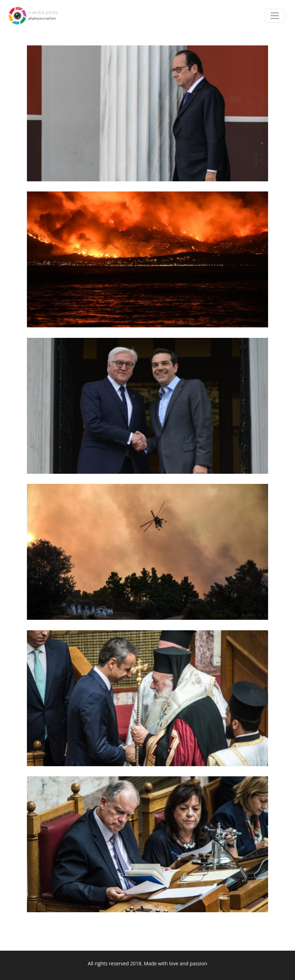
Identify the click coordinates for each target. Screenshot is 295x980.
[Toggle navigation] (275, 16)
